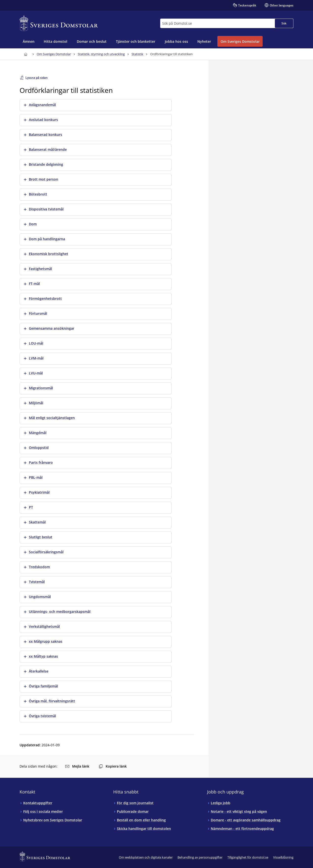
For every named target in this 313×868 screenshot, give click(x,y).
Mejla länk (77, 766)
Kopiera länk (113, 766)
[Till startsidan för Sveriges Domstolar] (59, 23)
